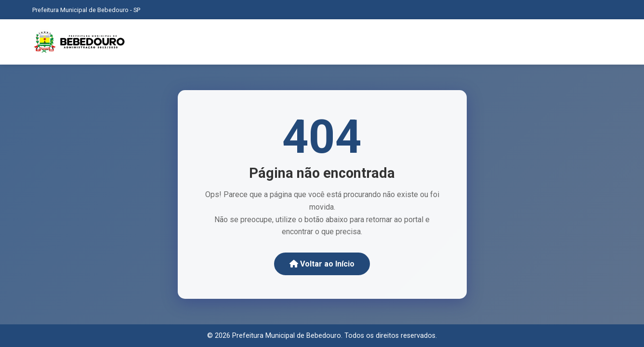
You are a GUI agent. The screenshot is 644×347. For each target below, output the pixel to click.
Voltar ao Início (322, 264)
